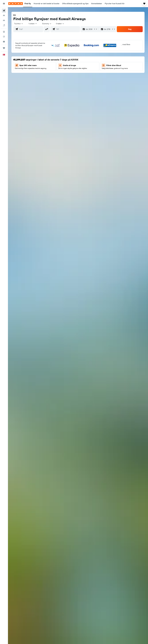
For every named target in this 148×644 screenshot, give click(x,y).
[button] (4, 4)
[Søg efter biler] (4, 20)
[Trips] (4, 48)
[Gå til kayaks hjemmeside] (16, 4)
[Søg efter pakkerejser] (4, 25)
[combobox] (19, 24)
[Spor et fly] (4, 37)
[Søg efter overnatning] (4, 15)
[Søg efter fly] (4, 11)
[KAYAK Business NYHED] (4, 41)
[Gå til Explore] (4, 32)
